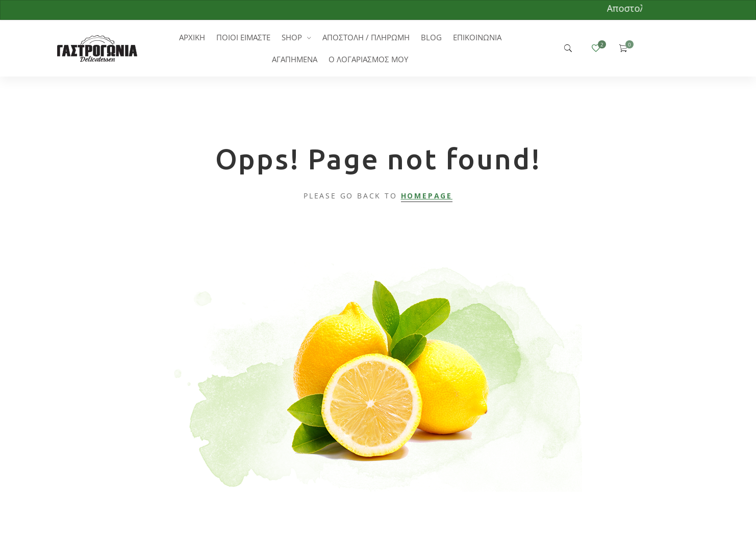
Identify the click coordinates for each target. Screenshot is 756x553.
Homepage (427, 196)
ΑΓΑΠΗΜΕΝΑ (295, 59)
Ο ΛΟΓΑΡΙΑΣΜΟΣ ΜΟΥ (368, 59)
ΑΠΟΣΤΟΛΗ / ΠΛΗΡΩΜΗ (366, 37)
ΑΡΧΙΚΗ (192, 37)
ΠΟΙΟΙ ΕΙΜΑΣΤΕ (243, 37)
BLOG (431, 37)
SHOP (292, 37)
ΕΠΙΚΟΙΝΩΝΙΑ (477, 37)
